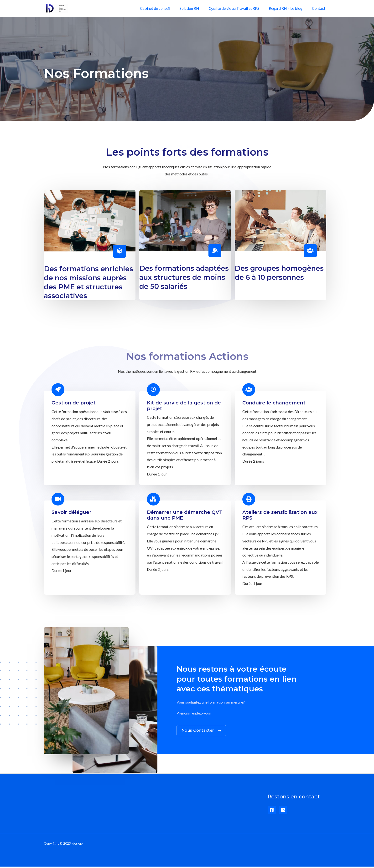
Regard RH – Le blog (288, 8)
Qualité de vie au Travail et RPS (239, 8)
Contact (320, 8)
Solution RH (196, 8)
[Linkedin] (283, 811)
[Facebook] (272, 811)
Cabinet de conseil (164, 8)
